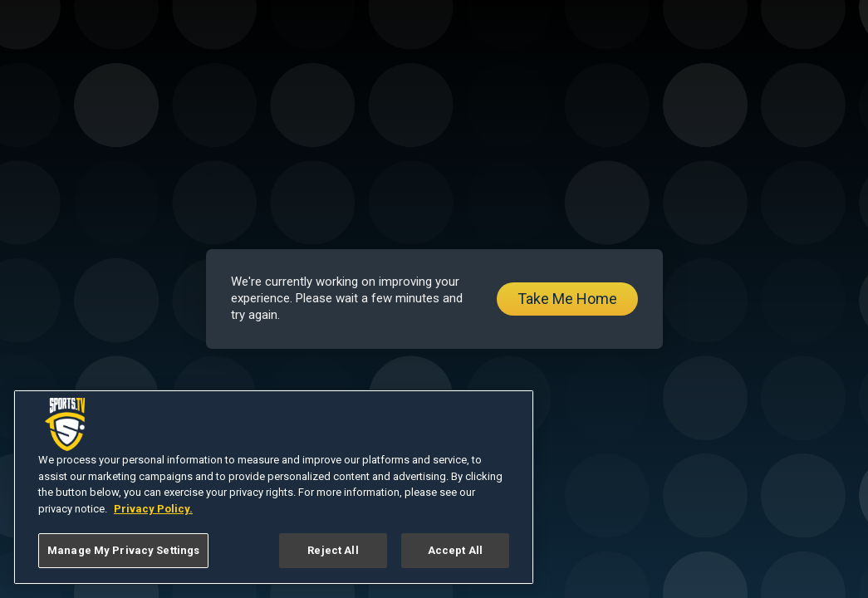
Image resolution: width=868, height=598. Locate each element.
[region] (274, 487)
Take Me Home (567, 299)
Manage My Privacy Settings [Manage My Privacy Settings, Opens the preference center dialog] (123, 550)
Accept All (455, 550)
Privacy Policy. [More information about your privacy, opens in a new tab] (153, 509)
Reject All (333, 550)
